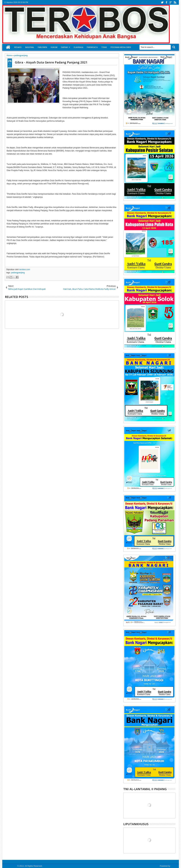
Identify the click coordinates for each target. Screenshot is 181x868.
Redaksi (18, 47)
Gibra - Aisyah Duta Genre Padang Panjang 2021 (51, 62)
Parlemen (42, 47)
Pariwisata (92, 47)
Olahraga (78, 47)
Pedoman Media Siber (121, 47)
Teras (104, 47)
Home (8, 47)
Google (174, 866)
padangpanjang (18, 273)
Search (174, 47)
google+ (171, 2)
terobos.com (25, 269)
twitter (162, 2)
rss (175, 2)
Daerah (65, 47)
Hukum (54, 47)
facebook (166, 2)
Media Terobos (10, 866)
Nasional (30, 47)
